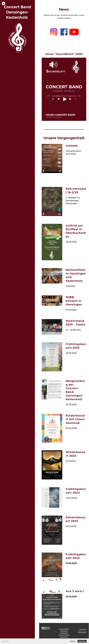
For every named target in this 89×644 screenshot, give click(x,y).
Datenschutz (82, 632)
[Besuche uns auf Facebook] (43, 628)
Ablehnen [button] (73, 641)
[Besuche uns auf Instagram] (49, 628)
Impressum (83, 629)
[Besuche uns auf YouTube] (46, 628)
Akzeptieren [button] (82, 641)
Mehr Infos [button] (6, 641)
